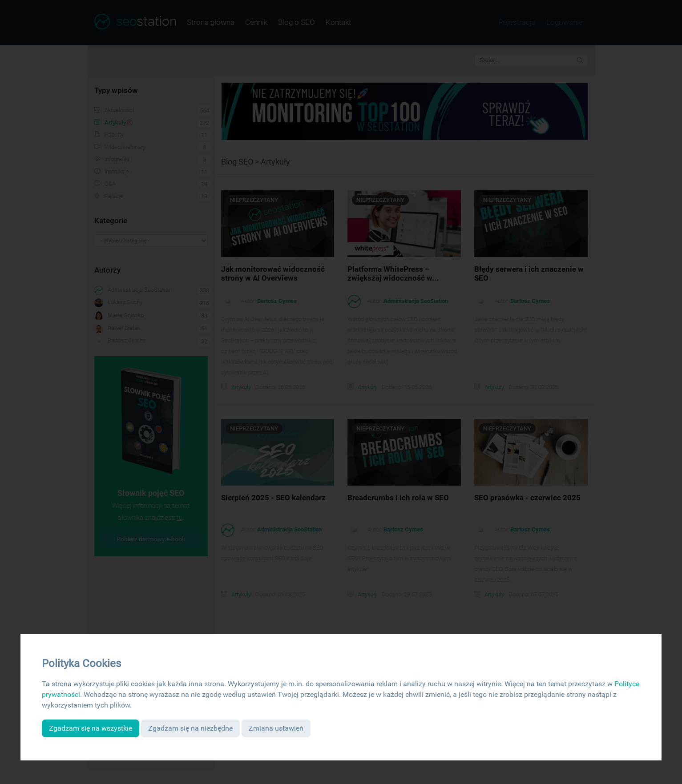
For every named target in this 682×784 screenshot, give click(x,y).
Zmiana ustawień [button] (276, 728)
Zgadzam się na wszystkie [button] (91, 728)
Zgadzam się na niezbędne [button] (190, 728)
